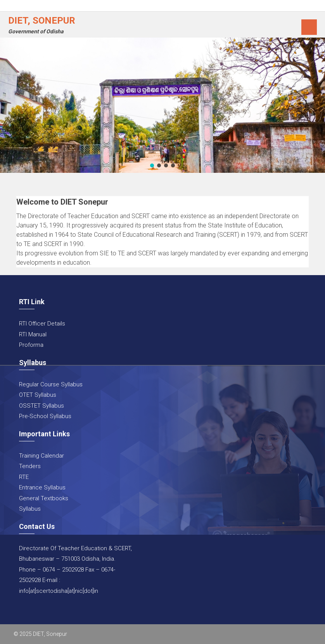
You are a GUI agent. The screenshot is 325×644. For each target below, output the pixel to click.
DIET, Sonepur (42, 21)
